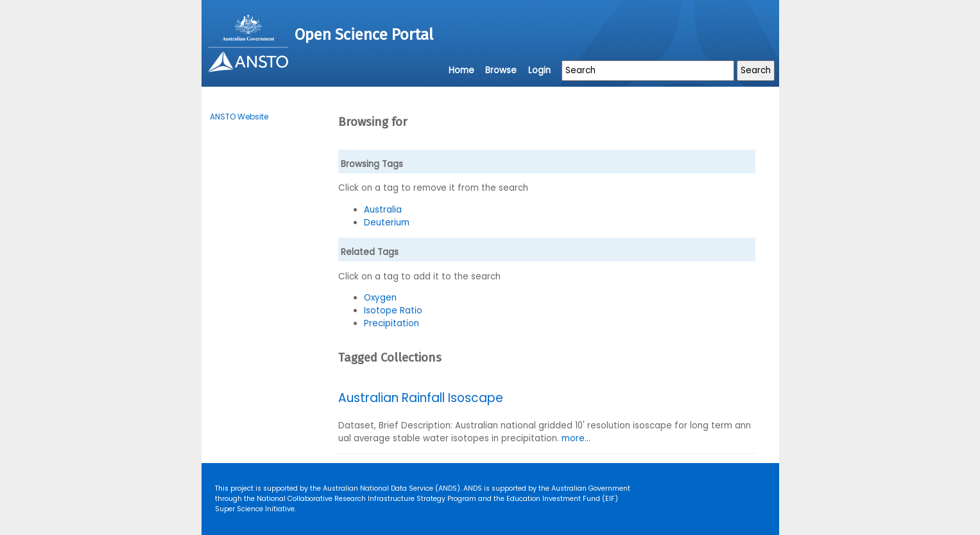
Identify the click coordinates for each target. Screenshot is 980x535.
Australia (383, 210)
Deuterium (387, 223)
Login (539, 70)
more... (576, 438)
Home (461, 70)
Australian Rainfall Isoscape (421, 398)
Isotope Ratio (393, 311)
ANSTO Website (239, 117)
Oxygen (380, 298)
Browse (501, 70)
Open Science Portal (364, 35)
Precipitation (391, 323)
